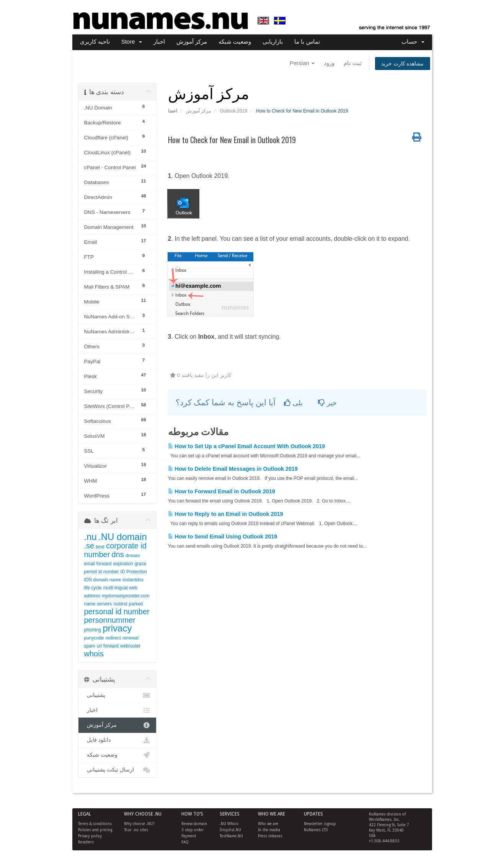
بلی (293, 403)
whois (94, 654)
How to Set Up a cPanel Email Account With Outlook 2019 (247, 446)
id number (108, 572)
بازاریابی (273, 42)
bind (100, 547)
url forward (108, 646)
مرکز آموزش (192, 42)
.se (89, 546)
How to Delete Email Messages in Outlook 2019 (233, 469)
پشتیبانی (117, 695)
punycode (94, 638)
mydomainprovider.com (126, 596)
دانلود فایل (117, 740)
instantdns (133, 580)
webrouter (130, 646)
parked (136, 604)
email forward (98, 564)
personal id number (117, 612)
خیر (327, 403)
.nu (91, 537)
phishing (93, 630)
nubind (120, 604)
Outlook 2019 (234, 111)
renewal (130, 638)
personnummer (110, 620)
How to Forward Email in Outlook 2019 (222, 491)
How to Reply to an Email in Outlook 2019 (226, 514)
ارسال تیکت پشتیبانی (117, 770)
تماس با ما (307, 42)
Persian (302, 63)
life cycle (93, 588)
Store (132, 42)
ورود (329, 63)
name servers (98, 604)
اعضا (173, 111)
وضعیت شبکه (235, 42)
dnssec (133, 556)
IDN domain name (103, 580)
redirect (113, 638)
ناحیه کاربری (95, 42)
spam (90, 646)
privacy (117, 628)
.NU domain (123, 537)
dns (117, 555)
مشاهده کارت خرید (403, 64)
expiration (123, 564)
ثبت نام (352, 63)
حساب (413, 42)
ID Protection (134, 572)
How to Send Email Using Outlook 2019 (223, 537)
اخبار (159, 42)
